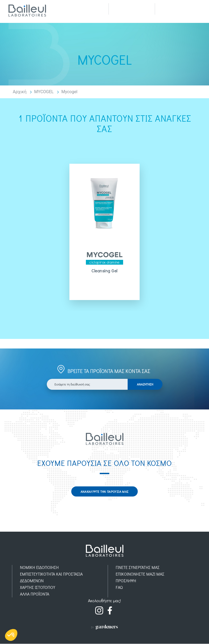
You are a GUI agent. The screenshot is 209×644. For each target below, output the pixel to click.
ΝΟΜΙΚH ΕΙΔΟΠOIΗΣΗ (39, 567)
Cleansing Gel (104, 271)
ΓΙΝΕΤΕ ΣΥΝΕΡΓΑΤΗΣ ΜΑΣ (138, 567)
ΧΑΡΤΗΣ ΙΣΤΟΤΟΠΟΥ (38, 587)
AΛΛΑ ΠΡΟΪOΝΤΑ (35, 594)
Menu (178, 9)
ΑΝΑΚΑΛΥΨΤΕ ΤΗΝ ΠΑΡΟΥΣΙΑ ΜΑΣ (105, 491)
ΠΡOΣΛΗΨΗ (126, 581)
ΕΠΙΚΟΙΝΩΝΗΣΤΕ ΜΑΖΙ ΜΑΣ (140, 574)
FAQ (119, 587)
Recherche (132, 9)
